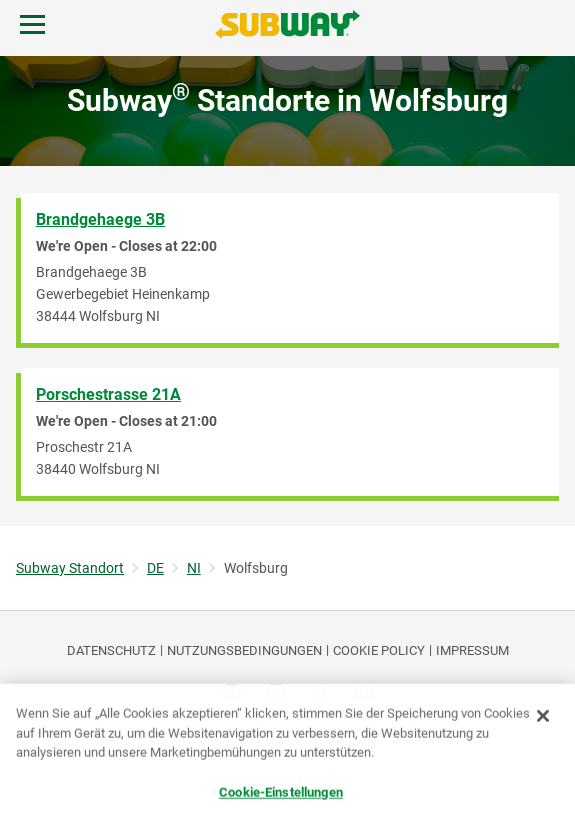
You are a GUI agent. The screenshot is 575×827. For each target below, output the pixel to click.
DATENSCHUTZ (111, 650)
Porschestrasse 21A (108, 394)
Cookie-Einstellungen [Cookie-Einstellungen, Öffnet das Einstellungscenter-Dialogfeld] (281, 792)
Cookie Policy (379, 650)
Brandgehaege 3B (100, 219)
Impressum (472, 650)
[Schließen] (543, 717)
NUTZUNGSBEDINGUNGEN (244, 650)
